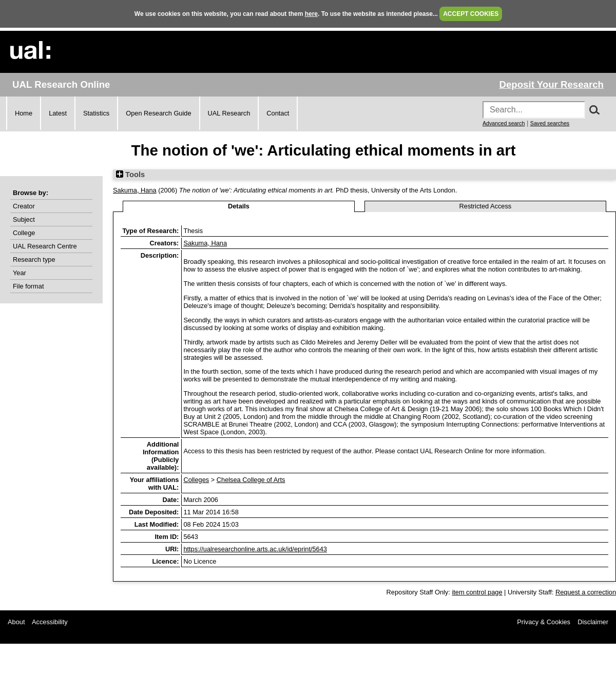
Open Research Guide (158, 113)
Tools (130, 175)
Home (24, 113)
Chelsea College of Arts (251, 480)
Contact (278, 113)
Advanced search (504, 123)
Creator (24, 206)
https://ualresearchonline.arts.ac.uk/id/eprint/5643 (255, 549)
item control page (477, 592)
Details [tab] (239, 206)
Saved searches (550, 123)
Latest (58, 113)
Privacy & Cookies (544, 622)
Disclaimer (593, 622)
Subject (24, 219)
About (16, 622)
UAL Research (229, 113)
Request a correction (586, 592)
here (311, 14)
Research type (34, 259)
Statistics (96, 113)
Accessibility (50, 622)
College (24, 233)
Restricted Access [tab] (486, 206)
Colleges (196, 480)
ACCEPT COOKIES (471, 14)
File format (28, 286)
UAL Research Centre (45, 246)
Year (20, 273)
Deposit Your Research (551, 84)
